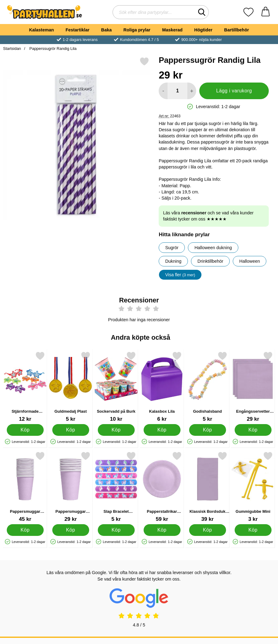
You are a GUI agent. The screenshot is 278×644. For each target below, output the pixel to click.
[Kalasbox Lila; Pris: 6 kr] (162, 387)
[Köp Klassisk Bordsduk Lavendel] (207, 530)
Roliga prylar (137, 30)
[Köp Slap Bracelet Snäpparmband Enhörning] (116, 530)
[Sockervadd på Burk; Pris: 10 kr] (116, 387)
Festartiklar (77, 30)
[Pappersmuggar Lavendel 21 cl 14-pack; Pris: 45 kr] (25, 487)
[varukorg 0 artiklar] (266, 12)
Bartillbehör (237, 30)
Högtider (203, 30)
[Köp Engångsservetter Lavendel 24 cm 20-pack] (253, 430)
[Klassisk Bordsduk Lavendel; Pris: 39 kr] (207, 487)
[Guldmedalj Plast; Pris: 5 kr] (71, 387)
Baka (106, 30)
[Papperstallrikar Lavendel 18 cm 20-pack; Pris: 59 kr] (162, 487)
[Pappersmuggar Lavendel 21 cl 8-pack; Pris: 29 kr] (71, 487)
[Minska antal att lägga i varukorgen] (163, 91)
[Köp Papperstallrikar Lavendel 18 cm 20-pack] (162, 530)
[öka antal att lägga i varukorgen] (192, 91)
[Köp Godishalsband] (207, 430)
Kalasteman (41, 30)
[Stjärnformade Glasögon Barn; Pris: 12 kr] (25, 387)
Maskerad (172, 30)
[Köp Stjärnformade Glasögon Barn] (25, 430)
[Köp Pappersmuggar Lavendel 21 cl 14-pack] (25, 530)
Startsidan (12, 49)
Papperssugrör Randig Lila (52, 49)
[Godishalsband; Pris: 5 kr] (207, 387)
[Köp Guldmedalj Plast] (71, 430)
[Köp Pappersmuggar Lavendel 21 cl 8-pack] (71, 530)
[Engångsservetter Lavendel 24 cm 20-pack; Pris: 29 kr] (253, 387)
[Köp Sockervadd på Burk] (116, 430)
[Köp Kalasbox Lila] (162, 430)
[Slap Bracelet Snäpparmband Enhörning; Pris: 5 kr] (116, 487)
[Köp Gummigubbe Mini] (253, 530)
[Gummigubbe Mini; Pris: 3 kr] (253, 487)
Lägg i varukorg (234, 91)
